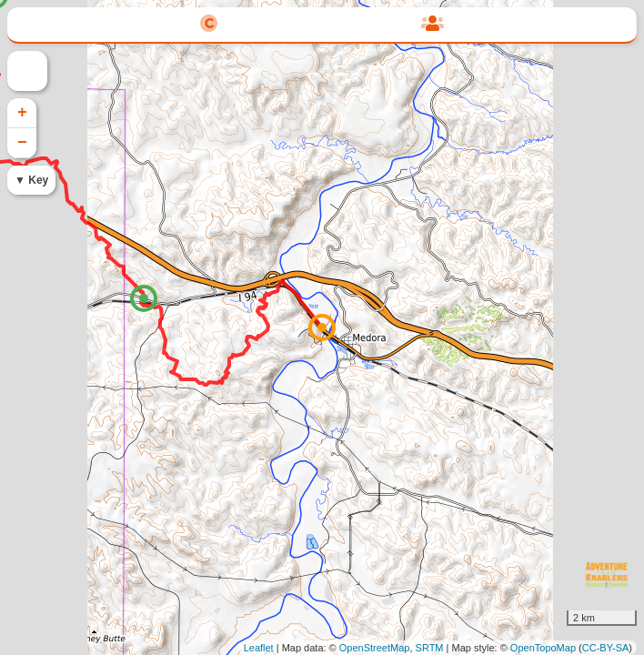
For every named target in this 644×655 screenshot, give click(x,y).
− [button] (22, 143)
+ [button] (22, 113)
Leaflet (259, 648)
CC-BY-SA (606, 648)
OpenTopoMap (543, 648)
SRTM (430, 648)
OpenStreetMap (375, 648)
